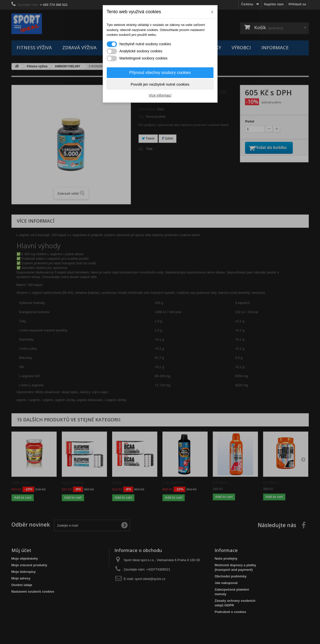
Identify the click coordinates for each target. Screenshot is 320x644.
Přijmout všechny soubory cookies (160, 73)
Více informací (160, 95)
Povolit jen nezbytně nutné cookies (160, 84)
